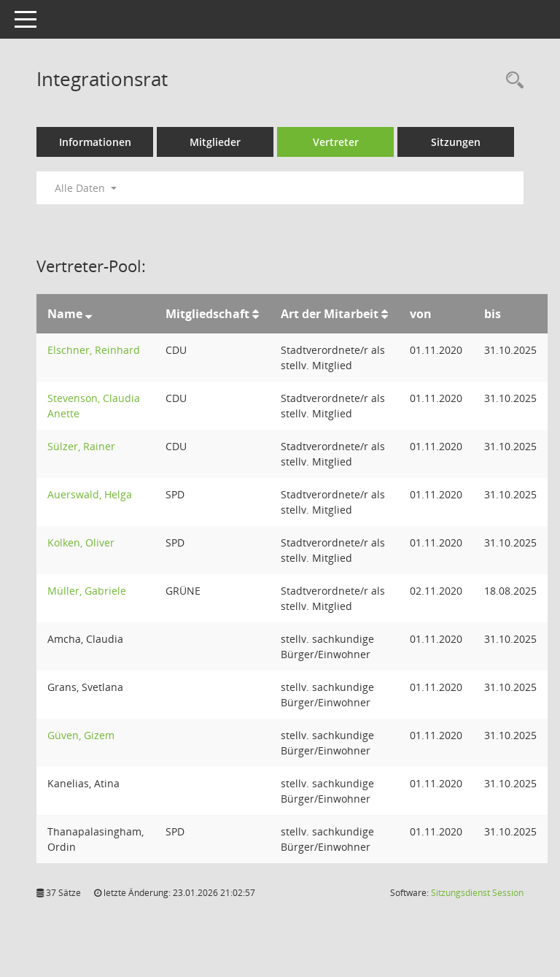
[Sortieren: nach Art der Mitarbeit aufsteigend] (385, 314)
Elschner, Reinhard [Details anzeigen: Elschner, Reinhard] (94, 350)
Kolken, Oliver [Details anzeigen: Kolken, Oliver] (81, 542)
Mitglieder (215, 142)
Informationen (95, 142)
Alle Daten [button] (86, 188)
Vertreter (336, 142)
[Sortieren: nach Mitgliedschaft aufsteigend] (256, 314)
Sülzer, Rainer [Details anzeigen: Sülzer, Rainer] (81, 446)
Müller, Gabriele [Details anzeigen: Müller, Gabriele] (87, 591)
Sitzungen (456, 142)
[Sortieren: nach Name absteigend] (89, 314)
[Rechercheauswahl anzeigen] (511, 81)
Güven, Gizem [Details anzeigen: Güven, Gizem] (81, 735)
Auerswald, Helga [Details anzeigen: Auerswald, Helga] (90, 494)
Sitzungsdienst (477, 893)
